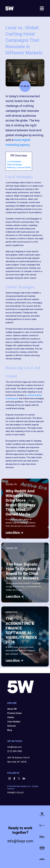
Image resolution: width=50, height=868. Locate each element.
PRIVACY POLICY (16, 793)
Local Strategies (14, 162)
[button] (10, 779)
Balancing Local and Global (19, 167)
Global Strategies (15, 165)
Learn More (14, 532)
